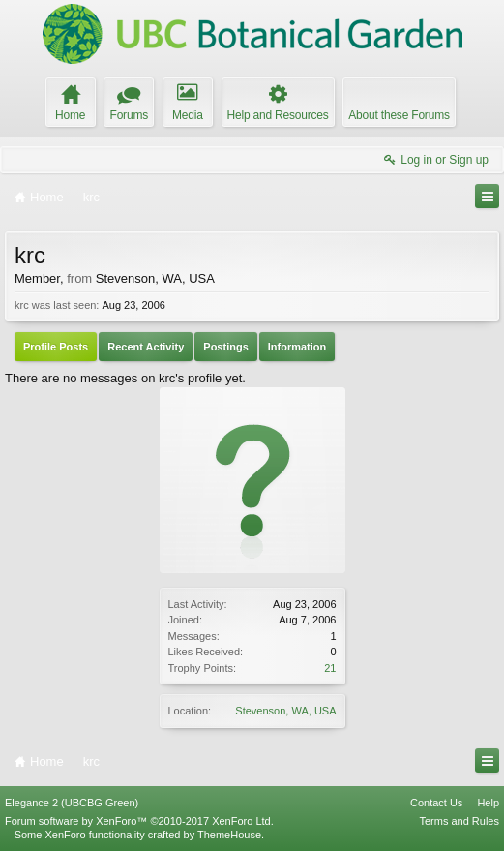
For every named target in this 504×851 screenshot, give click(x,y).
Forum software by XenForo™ (139, 821)
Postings (225, 347)
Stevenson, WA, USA (285, 711)
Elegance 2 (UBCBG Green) (72, 803)
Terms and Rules (459, 821)
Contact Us (436, 803)
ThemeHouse (229, 835)
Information (297, 347)
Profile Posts (56, 347)
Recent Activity (146, 347)
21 (330, 668)
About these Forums (399, 115)
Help (488, 803)
